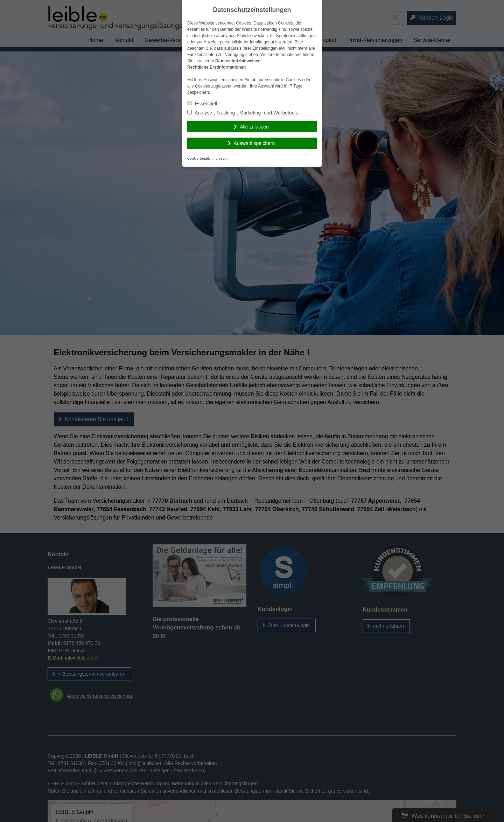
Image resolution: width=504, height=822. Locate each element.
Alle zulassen (254, 127)
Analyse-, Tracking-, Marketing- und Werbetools (243, 113)
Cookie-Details (199, 158)
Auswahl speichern (254, 143)
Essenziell (202, 104)
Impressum (220, 158)
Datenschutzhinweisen (238, 61)
